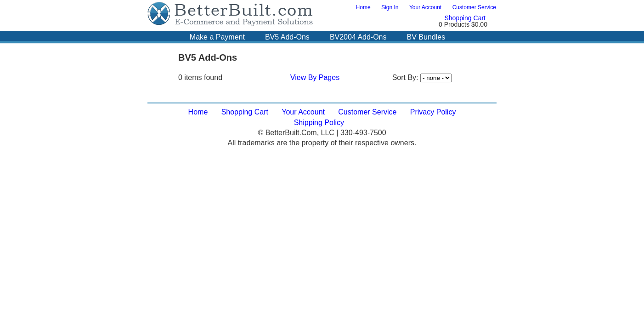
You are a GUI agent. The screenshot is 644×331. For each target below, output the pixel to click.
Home (363, 7)
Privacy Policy (433, 112)
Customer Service (474, 7)
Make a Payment (217, 37)
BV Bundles (426, 37)
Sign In (390, 7)
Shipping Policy (319, 123)
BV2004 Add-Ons (358, 37)
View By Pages (315, 77)
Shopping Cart (465, 18)
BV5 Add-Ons (287, 37)
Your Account (425, 7)
